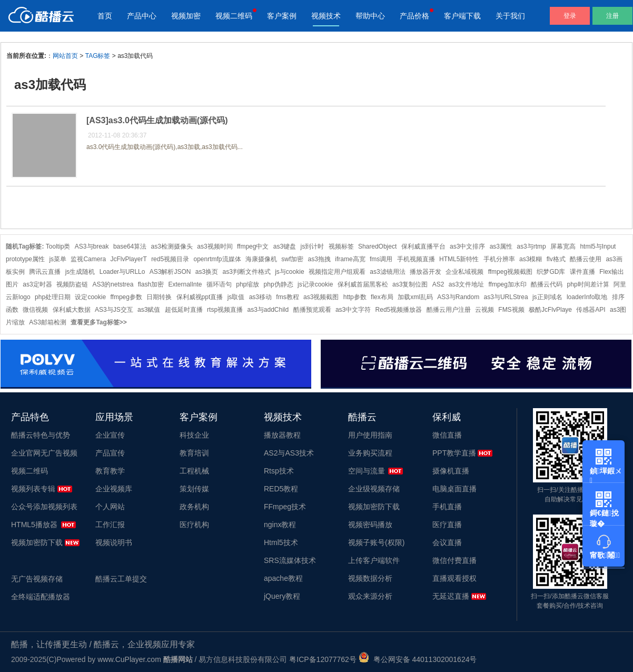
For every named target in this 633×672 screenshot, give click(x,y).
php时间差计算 (588, 284)
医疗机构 (194, 525)
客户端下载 (462, 16)
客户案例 (282, 16)
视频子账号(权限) (376, 542)
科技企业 (194, 435)
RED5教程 (281, 489)
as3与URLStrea (506, 297)
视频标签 (341, 246)
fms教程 (287, 297)
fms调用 (381, 259)
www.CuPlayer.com (129, 659)
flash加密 (151, 284)
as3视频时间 (215, 246)
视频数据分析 (370, 578)
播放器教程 (282, 435)
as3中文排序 (467, 246)
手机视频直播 (416, 259)
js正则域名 (547, 297)
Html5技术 (281, 542)
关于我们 (510, 16)
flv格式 (556, 259)
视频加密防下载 (37, 542)
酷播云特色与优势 (41, 435)
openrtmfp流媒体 (217, 259)
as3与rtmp (531, 246)
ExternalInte (185, 284)
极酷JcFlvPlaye (550, 310)
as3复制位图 (410, 284)
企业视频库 (114, 489)
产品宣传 (110, 453)
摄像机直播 (451, 471)
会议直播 (447, 542)
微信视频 (35, 310)
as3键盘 (285, 246)
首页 (105, 16)
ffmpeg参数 (126, 297)
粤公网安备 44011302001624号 (418, 659)
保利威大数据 (72, 310)
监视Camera (88, 259)
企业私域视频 (464, 272)
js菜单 (58, 259)
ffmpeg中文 (253, 246)
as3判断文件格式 (247, 272)
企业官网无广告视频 (44, 453)
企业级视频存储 (374, 489)
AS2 (438, 284)
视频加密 (186, 16)
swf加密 (292, 259)
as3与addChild (268, 310)
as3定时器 (37, 284)
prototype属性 (25, 259)
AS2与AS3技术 (289, 453)
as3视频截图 (321, 297)
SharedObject (377, 246)
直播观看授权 (454, 578)
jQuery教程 (282, 596)
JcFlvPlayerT (128, 259)
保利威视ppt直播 (200, 297)
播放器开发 (426, 272)
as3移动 (260, 297)
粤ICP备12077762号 (323, 659)
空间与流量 (367, 471)
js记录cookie (315, 284)
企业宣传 (110, 435)
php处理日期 (53, 297)
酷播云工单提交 (121, 579)
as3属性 (501, 246)
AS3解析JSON (170, 272)
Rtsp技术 (279, 471)
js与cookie (289, 272)
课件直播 (582, 272)
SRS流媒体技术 (290, 560)
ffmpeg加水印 (507, 284)
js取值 (236, 297)
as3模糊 (531, 259)
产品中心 (142, 16)
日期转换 (159, 297)
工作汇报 (110, 525)
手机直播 (447, 507)
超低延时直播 (184, 310)
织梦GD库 (551, 272)
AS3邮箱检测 (48, 322)
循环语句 (219, 284)
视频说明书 (114, 542)
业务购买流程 (370, 453)
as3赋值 (149, 310)
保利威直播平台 (423, 246)
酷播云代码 (547, 284)
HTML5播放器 (34, 525)
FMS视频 (511, 310)
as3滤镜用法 (387, 272)
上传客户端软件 (374, 560)
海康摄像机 (261, 259)
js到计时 (313, 246)
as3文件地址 (466, 284)
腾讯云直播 (45, 272)
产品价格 (414, 16)
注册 (612, 16)
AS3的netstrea (113, 284)
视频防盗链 (72, 284)
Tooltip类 (58, 246)
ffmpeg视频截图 (510, 272)
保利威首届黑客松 (363, 284)
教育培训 (194, 453)
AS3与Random (458, 297)
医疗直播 (447, 525)
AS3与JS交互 (114, 310)
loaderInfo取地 (587, 297)
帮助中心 (370, 16)
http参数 (355, 297)
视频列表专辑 (33, 489)
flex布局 (382, 297)
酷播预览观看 (312, 310)
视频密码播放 (370, 525)
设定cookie (90, 297)
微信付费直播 (454, 560)
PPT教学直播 (454, 453)
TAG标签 (98, 56)
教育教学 (110, 471)
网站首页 (65, 56)
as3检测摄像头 (172, 246)
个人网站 (110, 507)
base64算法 (130, 246)
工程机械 (194, 471)
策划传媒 (194, 489)
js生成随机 (80, 272)
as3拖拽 (319, 259)
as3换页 (207, 272)
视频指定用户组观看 (337, 272)
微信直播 (447, 435)
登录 (570, 16)
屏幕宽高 (563, 246)
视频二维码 (234, 16)
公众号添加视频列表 (44, 507)
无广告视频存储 (37, 579)
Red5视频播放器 (399, 310)
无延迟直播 (451, 596)
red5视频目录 (170, 259)
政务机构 (194, 507)
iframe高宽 (350, 259)
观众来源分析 (370, 596)
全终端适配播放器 (41, 597)
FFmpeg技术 (285, 507)
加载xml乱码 (415, 297)
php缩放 (248, 284)
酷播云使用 (586, 259)
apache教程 (283, 578)
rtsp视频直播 (225, 310)
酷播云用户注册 (449, 310)
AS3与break (92, 246)
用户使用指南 (370, 435)
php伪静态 (279, 284)
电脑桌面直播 (454, 489)
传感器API (591, 310)
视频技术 (326, 16)
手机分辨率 (499, 259)
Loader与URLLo (122, 272)
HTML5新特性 (459, 259)
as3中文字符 (353, 310)
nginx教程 (280, 525)
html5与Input (598, 246)
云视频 (484, 310)
